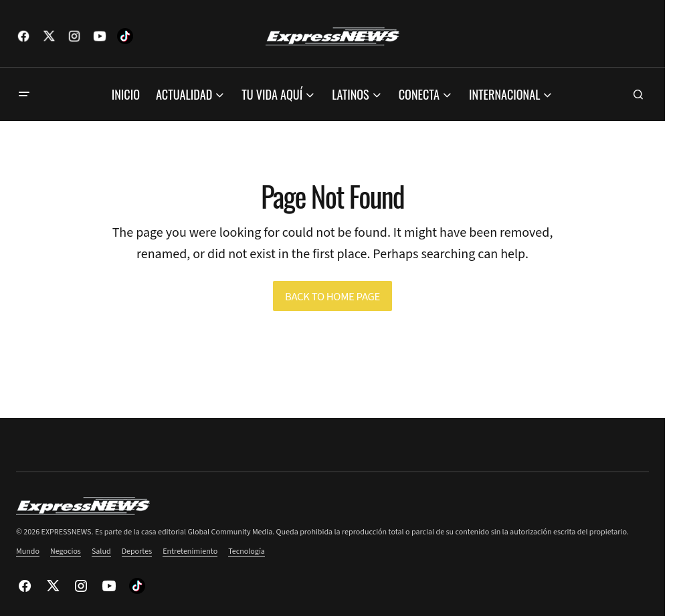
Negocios (66, 551)
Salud (101, 551)
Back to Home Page (332, 297)
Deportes (137, 551)
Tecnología (247, 551)
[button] (24, 94)
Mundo (28, 551)
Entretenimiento (190, 551)
